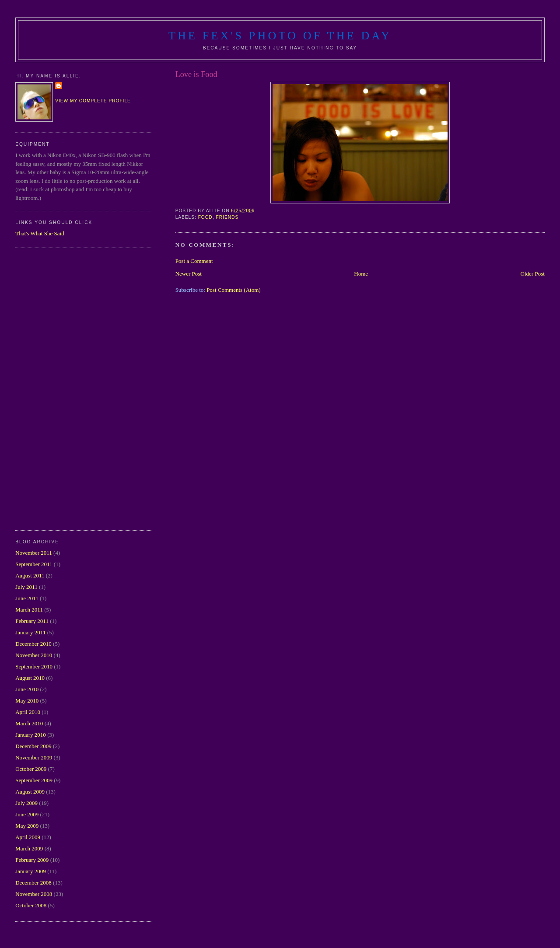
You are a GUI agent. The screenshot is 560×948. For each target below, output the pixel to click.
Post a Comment (194, 261)
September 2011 (34, 564)
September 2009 (34, 780)
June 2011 (27, 598)
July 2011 (26, 587)
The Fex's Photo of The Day (280, 36)
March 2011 (29, 610)
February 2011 (32, 621)
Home (361, 274)
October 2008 (31, 905)
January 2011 (30, 632)
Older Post (533, 274)
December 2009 (33, 746)
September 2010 (34, 666)
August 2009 (30, 792)
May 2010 (27, 701)
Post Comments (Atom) (234, 290)
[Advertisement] (50, 388)
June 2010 (27, 689)
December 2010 (33, 644)
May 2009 (27, 826)
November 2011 (34, 553)
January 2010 (31, 735)
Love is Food (196, 74)
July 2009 (26, 803)
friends (227, 217)
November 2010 (34, 655)
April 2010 (28, 712)
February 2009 (32, 860)
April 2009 (28, 837)
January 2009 (31, 871)
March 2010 (29, 723)
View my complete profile (93, 101)
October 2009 (31, 769)
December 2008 (33, 883)
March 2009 (29, 848)
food (205, 217)
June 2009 (27, 814)
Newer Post (189, 274)
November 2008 (34, 894)
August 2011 (30, 575)
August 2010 (30, 678)
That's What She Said (40, 233)
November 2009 (34, 757)
